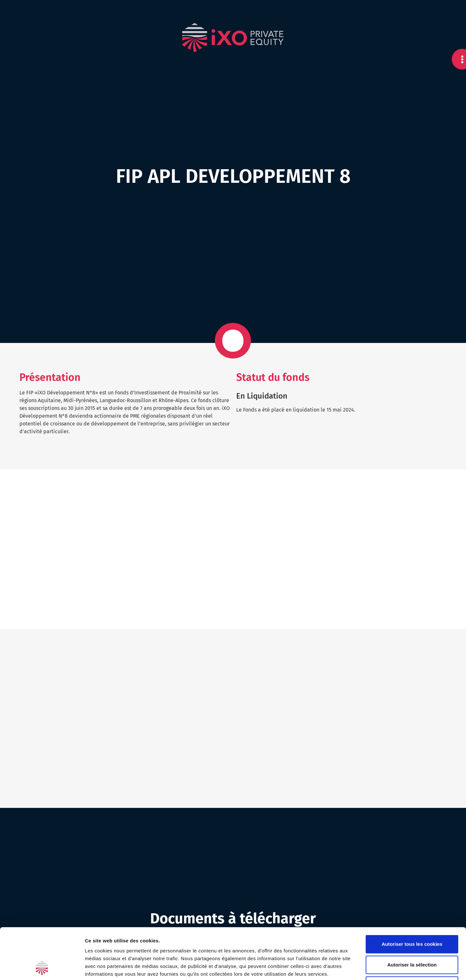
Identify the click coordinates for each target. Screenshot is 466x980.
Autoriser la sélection (412, 917)
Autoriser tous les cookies (412, 896)
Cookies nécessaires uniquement (412, 937)
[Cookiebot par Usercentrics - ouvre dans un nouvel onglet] (42, 967)
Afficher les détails (356, 967)
